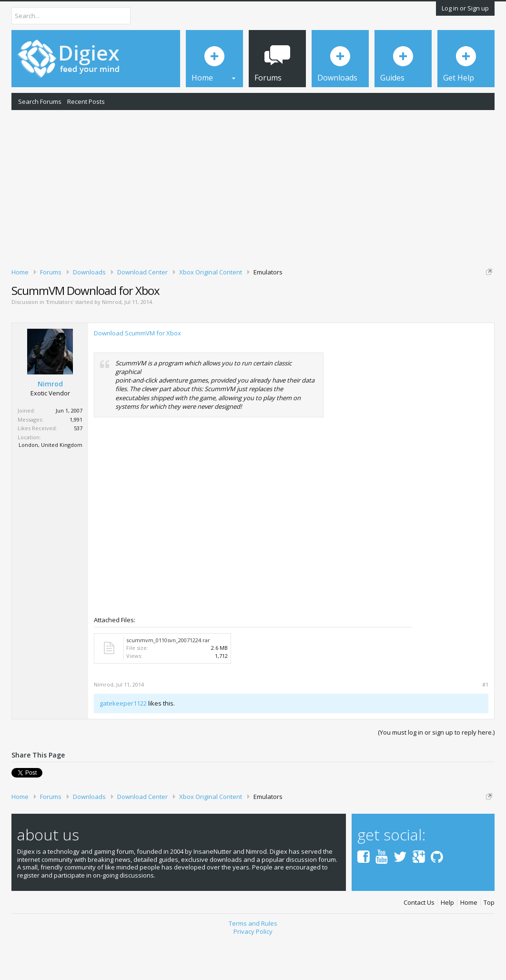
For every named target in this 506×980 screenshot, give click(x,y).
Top (489, 943)
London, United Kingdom (51, 486)
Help (447, 943)
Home (469, 943)
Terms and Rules (253, 964)
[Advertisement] (253, 187)
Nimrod (112, 343)
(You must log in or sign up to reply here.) (436, 773)
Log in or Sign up (465, 8)
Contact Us (419, 943)
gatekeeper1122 (123, 744)
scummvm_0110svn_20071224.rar (168, 681)
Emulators (60, 343)
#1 (485, 726)
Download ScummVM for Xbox (137, 374)
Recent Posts (86, 101)
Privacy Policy (253, 972)
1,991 (76, 460)
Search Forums (40, 101)
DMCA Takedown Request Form (272, 309)
